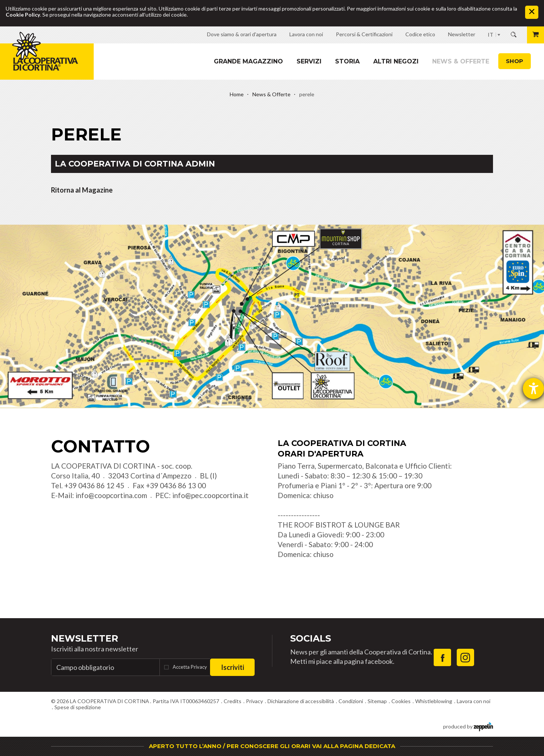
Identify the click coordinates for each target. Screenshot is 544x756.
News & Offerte (461, 61)
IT (491, 35)
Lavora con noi (474, 701)
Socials (311, 638)
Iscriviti (233, 667)
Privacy (254, 701)
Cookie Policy (23, 15)
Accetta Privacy (190, 667)
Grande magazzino (248, 61)
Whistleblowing (434, 701)
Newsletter (85, 638)
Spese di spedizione (78, 707)
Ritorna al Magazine (82, 190)
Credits (233, 701)
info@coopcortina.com (111, 495)
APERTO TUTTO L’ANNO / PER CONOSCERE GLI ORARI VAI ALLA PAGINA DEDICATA (272, 746)
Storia (347, 61)
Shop (515, 61)
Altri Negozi (396, 61)
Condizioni (351, 701)
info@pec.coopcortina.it (210, 495)
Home (237, 94)
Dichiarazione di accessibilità (301, 701)
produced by (468, 726)
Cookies (401, 701)
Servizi (309, 61)
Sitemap (377, 701)
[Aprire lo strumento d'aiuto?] (533, 389)
